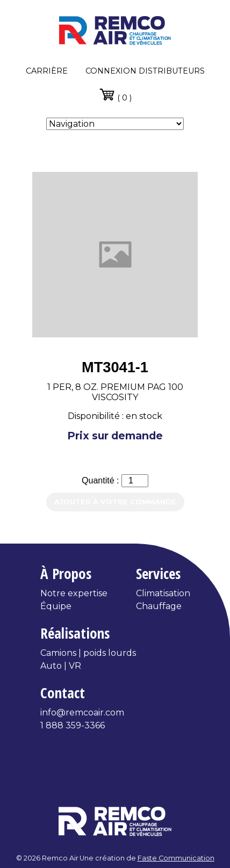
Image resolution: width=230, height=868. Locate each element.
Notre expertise (74, 593)
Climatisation (163, 593)
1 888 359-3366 (73, 725)
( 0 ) (115, 95)
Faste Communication (176, 858)
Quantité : (102, 480)
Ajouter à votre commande (115, 502)
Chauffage (159, 606)
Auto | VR (61, 666)
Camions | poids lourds (88, 653)
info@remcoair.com (82, 713)
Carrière (47, 71)
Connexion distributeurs (145, 71)
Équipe (56, 606)
